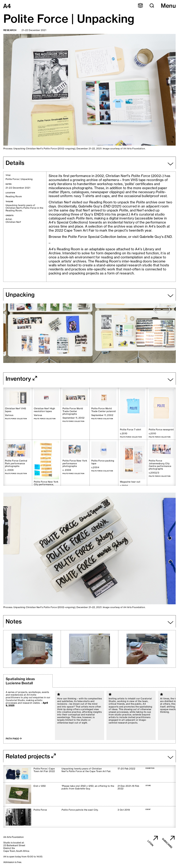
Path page (12, 739)
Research (10, 30)
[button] (152, 6)
